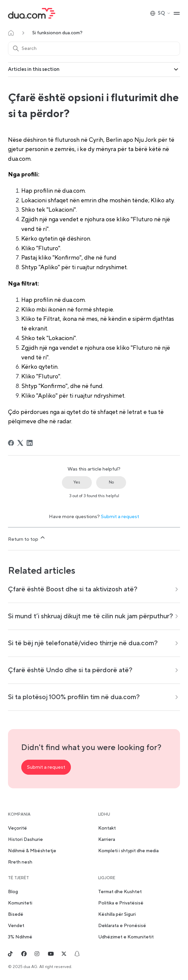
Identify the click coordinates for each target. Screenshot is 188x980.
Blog (13, 892)
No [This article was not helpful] (111, 482)
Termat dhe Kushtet (120, 892)
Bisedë (16, 914)
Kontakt (107, 828)
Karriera (107, 840)
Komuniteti (20, 903)
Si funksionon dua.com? (57, 33)
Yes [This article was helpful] (77, 482)
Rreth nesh (20, 862)
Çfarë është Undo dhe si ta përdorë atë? (70, 670)
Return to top (27, 538)
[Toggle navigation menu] (177, 13)
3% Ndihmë (20, 937)
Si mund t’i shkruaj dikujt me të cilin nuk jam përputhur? (91, 616)
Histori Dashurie (25, 840)
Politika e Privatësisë (121, 903)
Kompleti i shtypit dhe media (128, 851)
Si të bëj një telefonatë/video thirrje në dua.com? (83, 643)
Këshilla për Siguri (117, 914)
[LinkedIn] (30, 443)
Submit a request (120, 517)
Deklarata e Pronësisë (122, 926)
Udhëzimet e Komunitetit (126, 937)
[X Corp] (20, 443)
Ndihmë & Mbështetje (32, 851)
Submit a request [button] (46, 767)
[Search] (94, 49)
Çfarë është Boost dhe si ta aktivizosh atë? (73, 589)
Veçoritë (17, 828)
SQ (160, 13)
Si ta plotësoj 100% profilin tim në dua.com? (74, 697)
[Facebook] (11, 443)
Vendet (16, 926)
